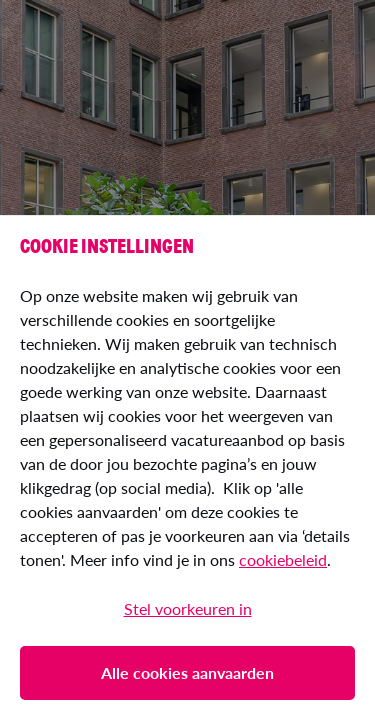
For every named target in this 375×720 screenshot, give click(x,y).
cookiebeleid (283, 559)
